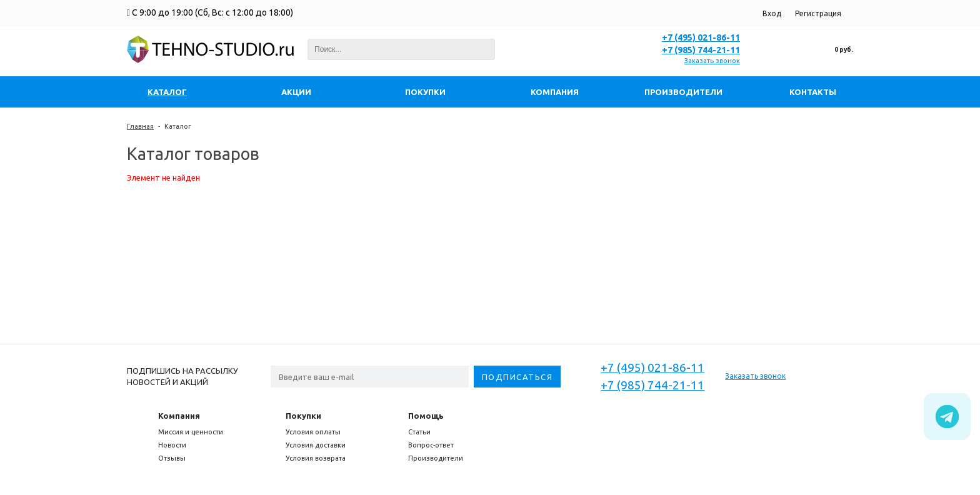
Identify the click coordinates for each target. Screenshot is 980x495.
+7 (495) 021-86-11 (701, 37)
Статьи (419, 432)
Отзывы (172, 458)
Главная (140, 126)
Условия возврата (316, 458)
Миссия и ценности (191, 432)
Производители (436, 458)
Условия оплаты (313, 432)
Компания (179, 416)
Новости (172, 445)
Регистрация (818, 13)
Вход (772, 13)
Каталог (178, 126)
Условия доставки (316, 445)
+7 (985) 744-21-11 (701, 50)
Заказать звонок (712, 61)
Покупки (303, 416)
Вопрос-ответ (431, 445)
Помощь (426, 416)
